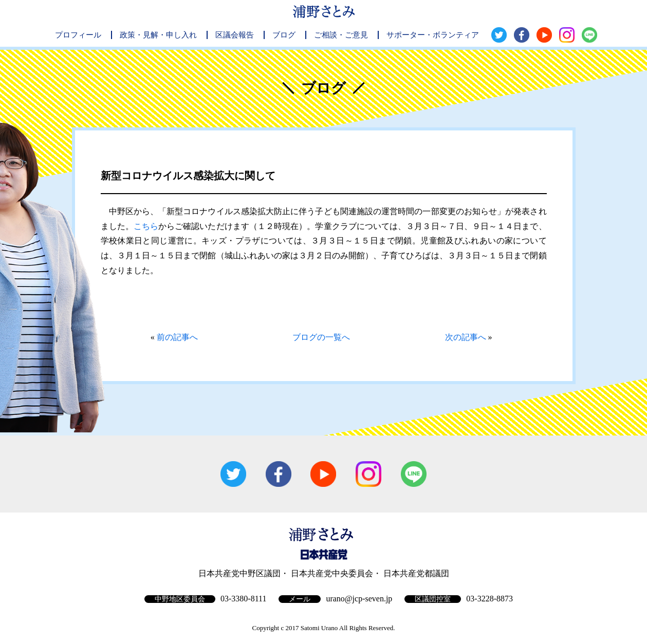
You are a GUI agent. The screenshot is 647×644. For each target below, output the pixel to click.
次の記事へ (466, 337)
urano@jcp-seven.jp (359, 599)
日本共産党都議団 (416, 573)
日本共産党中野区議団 (239, 573)
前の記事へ (177, 337)
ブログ (284, 35)
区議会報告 (235, 35)
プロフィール (78, 35)
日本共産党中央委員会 (332, 573)
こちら (146, 226)
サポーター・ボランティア (433, 35)
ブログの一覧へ (321, 337)
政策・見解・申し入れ (158, 35)
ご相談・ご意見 (341, 35)
